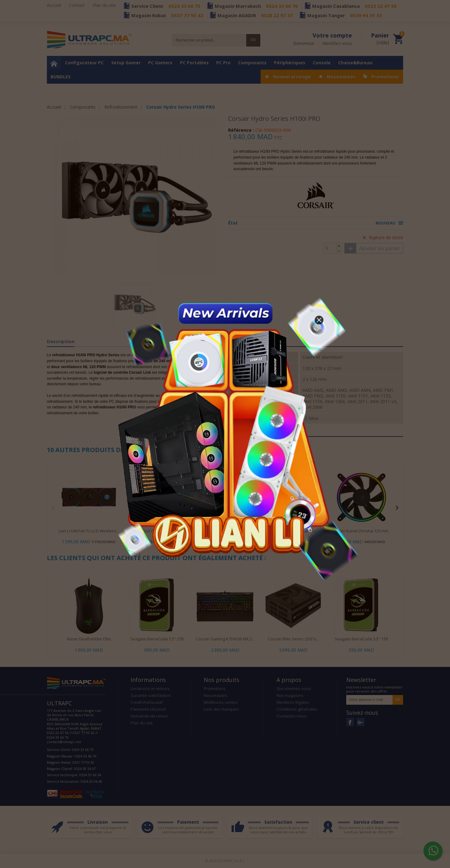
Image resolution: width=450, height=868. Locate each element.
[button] (319, 320)
